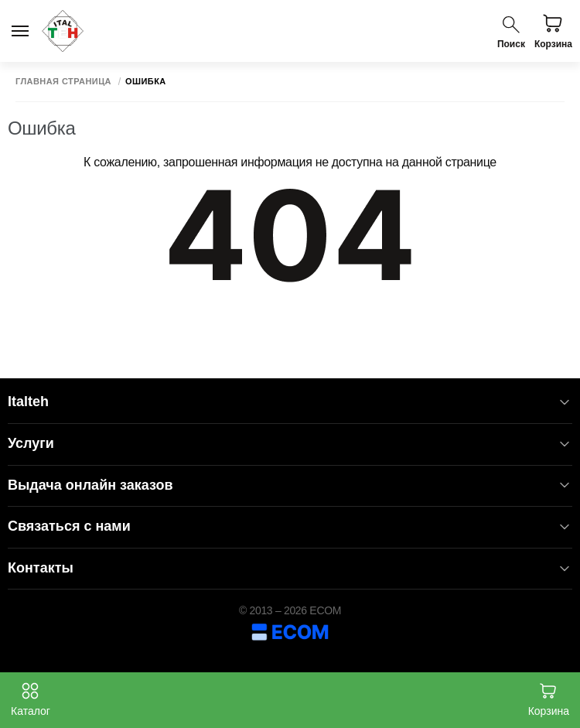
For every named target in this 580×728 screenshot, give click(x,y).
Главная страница (63, 82)
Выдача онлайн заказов (290, 485)
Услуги (290, 444)
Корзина (549, 699)
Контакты (290, 568)
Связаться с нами (290, 526)
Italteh (290, 402)
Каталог (31, 699)
